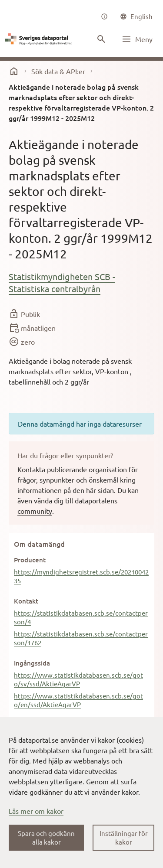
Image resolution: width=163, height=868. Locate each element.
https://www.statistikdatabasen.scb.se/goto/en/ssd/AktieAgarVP (78, 700)
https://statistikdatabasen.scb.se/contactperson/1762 (81, 638)
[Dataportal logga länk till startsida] (40, 39)
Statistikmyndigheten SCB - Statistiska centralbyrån (62, 282)
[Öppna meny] (137, 39)
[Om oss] (104, 16)
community (35, 511)
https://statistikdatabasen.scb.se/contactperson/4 (81, 617)
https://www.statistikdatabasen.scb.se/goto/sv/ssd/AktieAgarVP (78, 679)
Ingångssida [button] (32, 663)
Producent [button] (30, 560)
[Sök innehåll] (101, 39)
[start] (14, 71)
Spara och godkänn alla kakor (46, 837)
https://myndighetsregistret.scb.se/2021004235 (81, 576)
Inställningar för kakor (124, 837)
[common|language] (136, 16)
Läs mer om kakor (36, 811)
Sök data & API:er (58, 71)
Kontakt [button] (26, 601)
